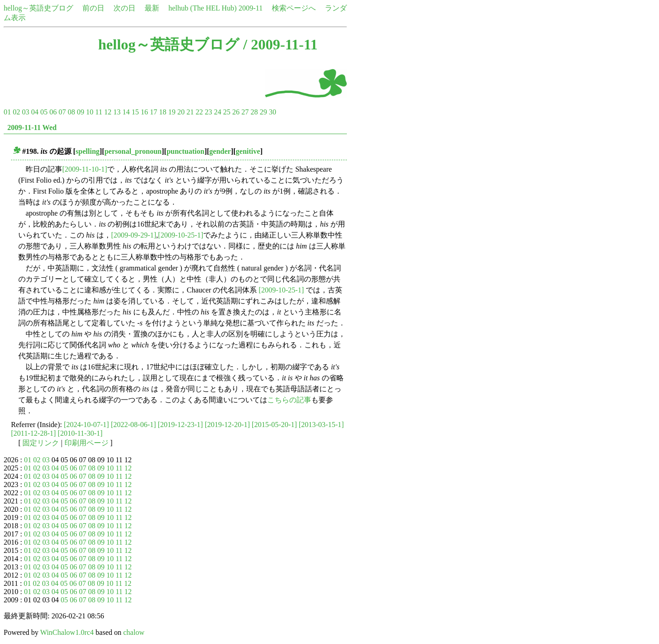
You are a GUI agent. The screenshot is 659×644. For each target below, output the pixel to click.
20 (181, 112)
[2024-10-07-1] (87, 425)
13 (117, 112)
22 (199, 112)
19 (172, 112)
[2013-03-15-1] (321, 425)
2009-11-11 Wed (32, 127)
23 (208, 112)
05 (44, 112)
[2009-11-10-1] (85, 169)
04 (35, 112)
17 (153, 112)
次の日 (124, 8)
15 (135, 112)
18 (162, 112)
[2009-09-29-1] (134, 235)
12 (108, 112)
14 (126, 112)
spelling (87, 151)
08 (71, 112)
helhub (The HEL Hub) (203, 8)
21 (190, 112)
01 (7, 112)
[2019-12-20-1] (227, 425)
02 (16, 112)
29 (263, 112)
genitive (248, 151)
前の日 (93, 8)
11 (99, 112)
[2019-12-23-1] (181, 425)
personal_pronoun (133, 151)
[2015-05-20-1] (274, 425)
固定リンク (41, 443)
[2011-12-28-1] (33, 433)
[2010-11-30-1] (80, 433)
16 (144, 112)
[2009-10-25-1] (181, 235)
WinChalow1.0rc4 (67, 632)
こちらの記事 (289, 400)
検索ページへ (294, 8)
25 (227, 112)
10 (90, 112)
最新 (152, 8)
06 (53, 112)
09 (81, 112)
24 (217, 112)
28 (254, 112)
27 (245, 112)
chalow (134, 632)
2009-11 (251, 8)
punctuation (186, 151)
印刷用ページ (86, 443)
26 (236, 112)
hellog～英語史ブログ (38, 8)
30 (272, 112)
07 (62, 112)
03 (26, 112)
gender (220, 151)
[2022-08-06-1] (133, 425)
